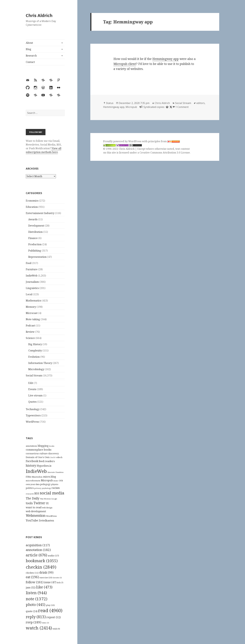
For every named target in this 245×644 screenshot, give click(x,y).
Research (31, 56)
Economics (32, 201)
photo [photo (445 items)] (36, 605)
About (29, 43)
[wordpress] (167, 107)
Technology (33, 409)
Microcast (32, 313)
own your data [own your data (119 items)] (33, 484)
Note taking (33, 319)
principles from (164, 141)
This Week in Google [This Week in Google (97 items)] (49, 499)
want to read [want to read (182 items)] (34, 507)
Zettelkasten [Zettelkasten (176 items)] (46, 521)
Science (30, 338)
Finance (33, 238)
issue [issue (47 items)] (50, 582)
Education (32, 207)
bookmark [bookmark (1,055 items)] (42, 561)
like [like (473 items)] (44, 587)
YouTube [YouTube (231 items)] (32, 520)
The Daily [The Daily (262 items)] (33, 498)
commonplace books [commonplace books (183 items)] (39, 450)
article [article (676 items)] (36, 555)
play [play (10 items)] (50, 605)
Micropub (131, 107)
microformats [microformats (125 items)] (33, 481)
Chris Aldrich (39, 15)
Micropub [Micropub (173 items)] (47, 480)
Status (110, 103)
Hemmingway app (166, 59)
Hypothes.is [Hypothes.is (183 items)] (44, 466)
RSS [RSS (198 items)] (37, 493)
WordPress (32, 422)
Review (30, 332)
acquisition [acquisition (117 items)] (38, 545)
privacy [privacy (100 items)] (38, 488)
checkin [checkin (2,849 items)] (41, 567)
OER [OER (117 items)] (61, 481)
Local (29, 294)
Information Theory (40, 363)
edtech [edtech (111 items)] (59, 457)
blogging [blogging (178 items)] (43, 446)
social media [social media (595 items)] (52, 493)
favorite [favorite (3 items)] (57, 578)
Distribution (35, 232)
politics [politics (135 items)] (30, 488)
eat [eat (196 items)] (32, 577)
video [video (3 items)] (45, 623)
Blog (29, 49)
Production (35, 244)
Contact (30, 62)
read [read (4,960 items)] (50, 610)
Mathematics (34, 301)
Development (36, 226)
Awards (33, 219)
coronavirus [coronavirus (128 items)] (32, 453)
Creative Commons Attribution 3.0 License (165, 153)
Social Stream (34, 375)
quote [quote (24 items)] (32, 611)
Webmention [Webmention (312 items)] (36, 516)
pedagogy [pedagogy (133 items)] (45, 484)
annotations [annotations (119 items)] (31, 446)
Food (29, 263)
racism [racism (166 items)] (56, 488)
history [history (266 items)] (31, 465)
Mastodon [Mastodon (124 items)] (37, 477)
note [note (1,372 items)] (37, 599)
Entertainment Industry (40, 213)
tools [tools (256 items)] (29, 503)
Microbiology (36, 369)
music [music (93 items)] (56, 481)
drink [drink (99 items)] (46, 572)
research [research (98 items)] (30, 494)
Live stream (35, 395)
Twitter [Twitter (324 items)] (39, 503)
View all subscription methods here (44, 150)
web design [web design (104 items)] (47, 508)
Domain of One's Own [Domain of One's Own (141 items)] (38, 457)
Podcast (30, 326)
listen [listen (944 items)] (36, 593)
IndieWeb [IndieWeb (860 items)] (36, 471)
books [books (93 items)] (52, 446)
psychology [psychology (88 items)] (46, 488)
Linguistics (32, 288)
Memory (31, 307)
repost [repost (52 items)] (54, 617)
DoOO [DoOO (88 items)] (53, 457)
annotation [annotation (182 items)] (38, 550)
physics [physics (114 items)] (55, 484)
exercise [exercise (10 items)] (46, 577)
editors (201, 103)
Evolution (34, 357)
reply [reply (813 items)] (36, 617)
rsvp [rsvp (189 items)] (34, 622)
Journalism (32, 282)
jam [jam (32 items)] (31, 587)
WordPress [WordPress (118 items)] (51, 516)
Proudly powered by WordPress (123, 141)
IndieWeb (32, 276)
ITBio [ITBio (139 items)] (29, 477)
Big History (35, 344)
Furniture (32, 269)
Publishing (35, 251)
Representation (37, 257)
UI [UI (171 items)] (47, 503)
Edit (31, 383)
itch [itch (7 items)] (60, 583)
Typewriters (33, 415)
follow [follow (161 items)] (35, 582)
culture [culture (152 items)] (44, 453)
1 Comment (182, 107)
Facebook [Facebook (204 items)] (32, 461)
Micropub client (125, 64)
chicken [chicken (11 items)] (32, 573)
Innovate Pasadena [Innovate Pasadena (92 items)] (55, 472)
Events (32, 389)
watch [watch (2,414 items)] (39, 628)
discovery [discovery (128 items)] (54, 453)
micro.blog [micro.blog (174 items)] (50, 477)
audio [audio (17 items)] (53, 555)
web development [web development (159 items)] (36, 511)
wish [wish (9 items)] (56, 629)
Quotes (32, 402)
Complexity (35, 350)
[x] (170, 107)
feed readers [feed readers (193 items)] (47, 461)
